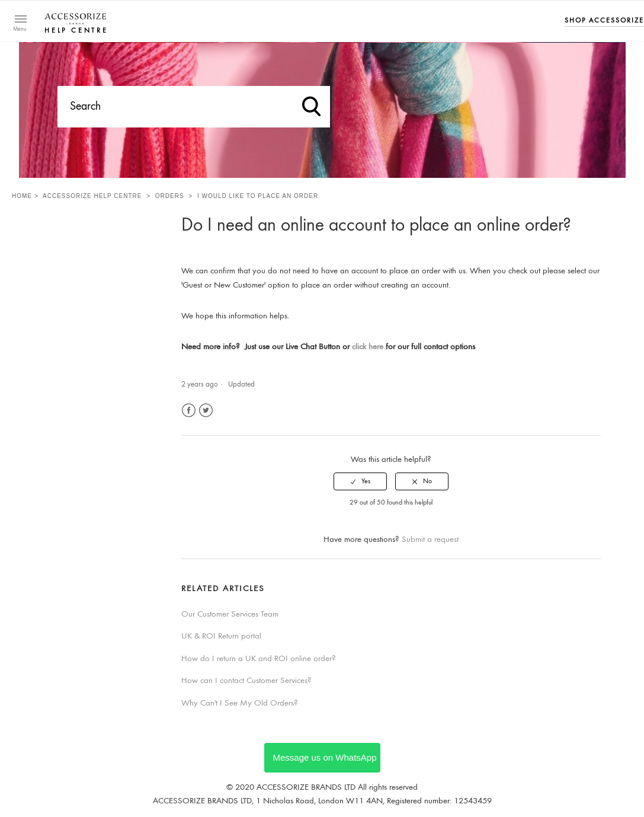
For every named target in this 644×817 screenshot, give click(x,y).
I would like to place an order (258, 196)
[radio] (360, 481)
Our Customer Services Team (230, 615)
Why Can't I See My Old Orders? (240, 703)
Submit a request (430, 540)
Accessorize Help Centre (92, 196)
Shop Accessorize (604, 21)
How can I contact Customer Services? (246, 681)
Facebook (189, 411)
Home (22, 196)
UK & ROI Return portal (221, 636)
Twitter (206, 411)
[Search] (194, 107)
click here (368, 347)
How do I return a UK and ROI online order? (259, 659)
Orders (170, 196)
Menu (20, 30)
